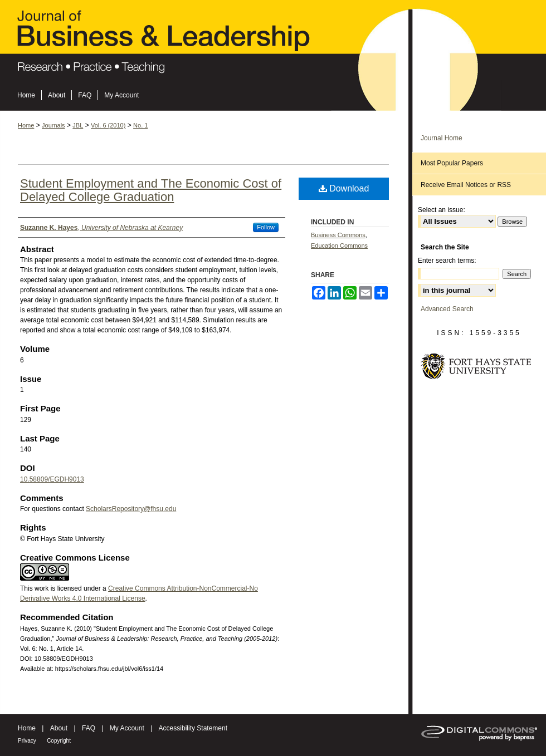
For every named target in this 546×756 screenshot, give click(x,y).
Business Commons (338, 235)
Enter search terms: (447, 261)
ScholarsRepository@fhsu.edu (131, 509)
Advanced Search (447, 309)
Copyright (59, 741)
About (59, 728)
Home (26, 125)
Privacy (27, 741)
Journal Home (442, 138)
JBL (78, 125)
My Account (127, 728)
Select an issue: (442, 210)
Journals (53, 125)
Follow (266, 227)
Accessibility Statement (193, 728)
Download (344, 188)
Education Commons (339, 246)
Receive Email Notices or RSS (466, 185)
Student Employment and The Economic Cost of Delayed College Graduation (151, 190)
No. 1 (140, 125)
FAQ (89, 728)
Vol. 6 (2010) (108, 125)
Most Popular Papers (452, 163)
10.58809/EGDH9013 (52, 479)
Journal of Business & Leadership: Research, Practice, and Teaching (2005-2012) (273, 45)
